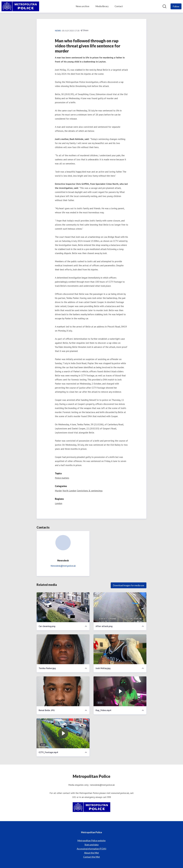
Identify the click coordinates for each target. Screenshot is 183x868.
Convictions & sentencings (90, 491)
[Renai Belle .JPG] (63, 691)
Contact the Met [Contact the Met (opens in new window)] (92, 857)
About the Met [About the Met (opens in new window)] (91, 853)
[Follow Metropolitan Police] (176, 6)
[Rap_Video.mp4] (120, 691)
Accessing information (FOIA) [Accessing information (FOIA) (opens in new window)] (91, 849)
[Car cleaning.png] (63, 607)
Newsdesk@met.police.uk (63, 566)
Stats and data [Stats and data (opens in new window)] (91, 845)
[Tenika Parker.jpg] (63, 649)
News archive (83, 6)
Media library (102, 6)
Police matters (62, 478)
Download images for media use (129, 585)
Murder (58, 491)
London (59, 503)
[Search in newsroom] (164, 6)
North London (69, 491)
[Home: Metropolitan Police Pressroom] (20, 6)
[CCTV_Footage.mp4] (63, 733)
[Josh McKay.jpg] (120, 649)
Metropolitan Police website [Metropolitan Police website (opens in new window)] (91, 840)
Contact (119, 6)
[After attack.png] (120, 607)
